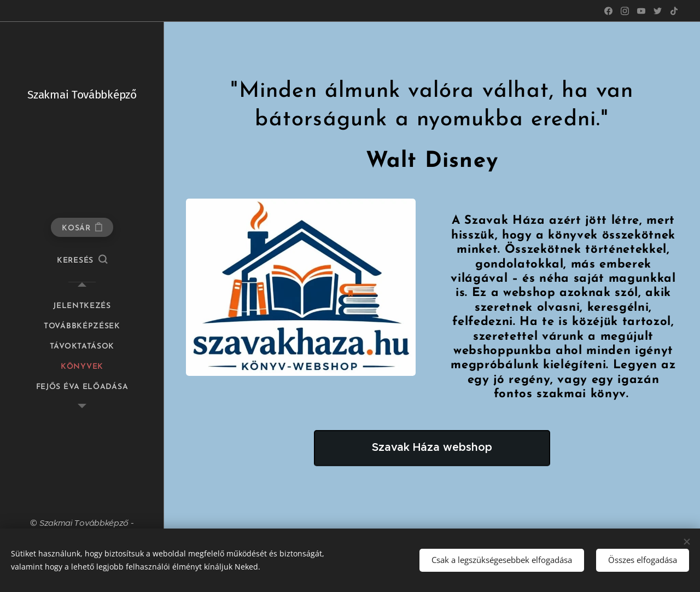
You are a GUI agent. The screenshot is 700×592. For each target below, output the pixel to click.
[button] (82, 261)
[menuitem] (82, 306)
